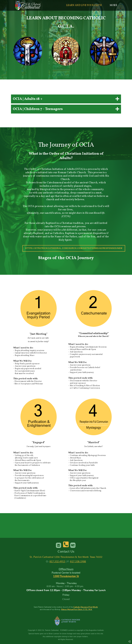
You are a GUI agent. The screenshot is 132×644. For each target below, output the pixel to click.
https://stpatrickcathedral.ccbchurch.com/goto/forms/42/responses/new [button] (74, 248)
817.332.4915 (57, 562)
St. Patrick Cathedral (42, 557)
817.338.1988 (78, 562)
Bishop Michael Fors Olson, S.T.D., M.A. (77, 609)
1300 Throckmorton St (66, 576)
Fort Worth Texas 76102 (90, 557)
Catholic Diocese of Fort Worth (86, 607)
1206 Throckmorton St (66, 557)
